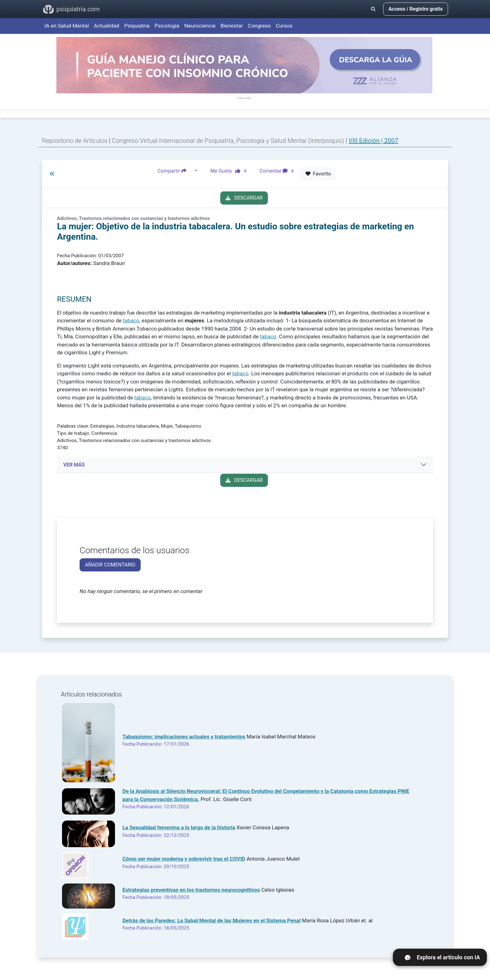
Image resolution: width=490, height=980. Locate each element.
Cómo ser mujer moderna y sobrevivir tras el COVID (184, 859)
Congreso (259, 26)
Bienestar (232, 26)
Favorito (318, 174)
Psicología (167, 26)
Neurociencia (200, 26)
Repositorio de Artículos (75, 141)
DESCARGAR (244, 198)
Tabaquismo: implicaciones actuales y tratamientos (184, 737)
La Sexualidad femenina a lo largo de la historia (179, 827)
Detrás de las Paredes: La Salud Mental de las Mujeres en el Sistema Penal (212, 920)
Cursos (284, 26)
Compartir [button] (175, 171)
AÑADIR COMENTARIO (110, 565)
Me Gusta (230, 171)
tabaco (131, 321)
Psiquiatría (137, 26)
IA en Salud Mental (67, 26)
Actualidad (107, 26)
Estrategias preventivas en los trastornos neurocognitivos (191, 890)
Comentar (278, 171)
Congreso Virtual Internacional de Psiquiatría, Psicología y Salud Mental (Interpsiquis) (229, 141)
